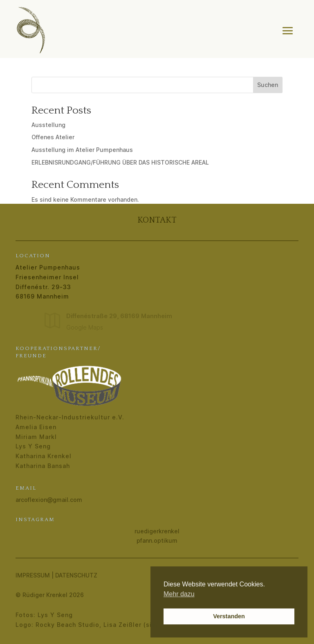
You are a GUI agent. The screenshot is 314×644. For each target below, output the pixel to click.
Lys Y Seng (33, 446)
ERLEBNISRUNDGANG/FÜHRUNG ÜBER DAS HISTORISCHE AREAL (120, 162)
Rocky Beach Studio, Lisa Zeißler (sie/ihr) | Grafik (115, 625)
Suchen (268, 85)
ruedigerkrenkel (157, 531)
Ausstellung (48, 125)
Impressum (33, 575)
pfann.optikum (157, 540)
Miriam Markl (36, 437)
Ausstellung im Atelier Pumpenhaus (82, 150)
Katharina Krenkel (44, 456)
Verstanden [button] (229, 616)
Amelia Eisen (36, 427)
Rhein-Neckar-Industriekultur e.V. (70, 417)
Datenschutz (76, 575)
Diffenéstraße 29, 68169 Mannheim (119, 316)
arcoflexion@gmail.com (49, 500)
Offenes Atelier (53, 137)
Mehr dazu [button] (179, 594)
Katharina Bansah (43, 466)
